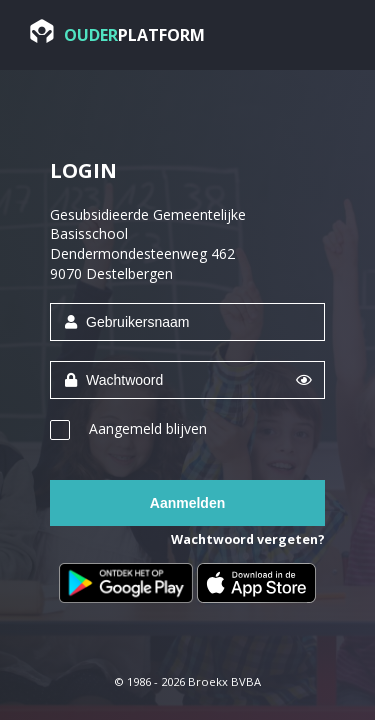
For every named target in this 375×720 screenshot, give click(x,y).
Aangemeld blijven (148, 428)
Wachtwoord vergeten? (248, 539)
